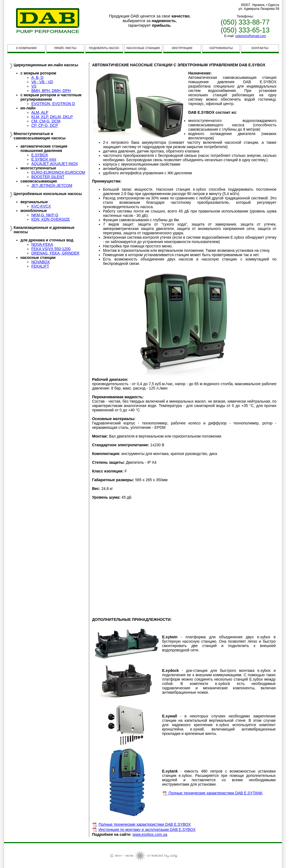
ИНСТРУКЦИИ (182, 48)
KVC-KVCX (41, 206)
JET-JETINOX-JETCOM (52, 185)
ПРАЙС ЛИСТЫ (65, 48)
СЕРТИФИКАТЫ (221, 48)
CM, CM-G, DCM (46, 121)
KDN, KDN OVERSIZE (51, 219)
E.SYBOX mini (44, 159)
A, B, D (37, 77)
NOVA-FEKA (42, 244)
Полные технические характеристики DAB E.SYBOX (145, 824)
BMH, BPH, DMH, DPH (51, 91)
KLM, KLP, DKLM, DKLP (52, 117)
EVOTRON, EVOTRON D (53, 104)
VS (34, 86)
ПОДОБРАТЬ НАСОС (104, 48)
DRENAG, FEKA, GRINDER (55, 253)
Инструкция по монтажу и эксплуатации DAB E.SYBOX (147, 830)
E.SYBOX (40, 155)
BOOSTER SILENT (48, 177)
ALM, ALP (40, 112)
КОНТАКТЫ (260, 48)
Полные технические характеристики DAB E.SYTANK (215, 793)
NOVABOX (41, 262)
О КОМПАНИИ (26, 48)
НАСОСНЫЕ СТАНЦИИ (143, 48)
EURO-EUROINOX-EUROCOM (58, 172)
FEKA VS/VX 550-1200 (51, 249)
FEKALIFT (40, 266)
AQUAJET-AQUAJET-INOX (55, 164)
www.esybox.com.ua (150, 834)
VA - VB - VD (42, 82)
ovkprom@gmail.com (251, 36)
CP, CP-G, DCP (45, 125)
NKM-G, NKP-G (45, 215)
